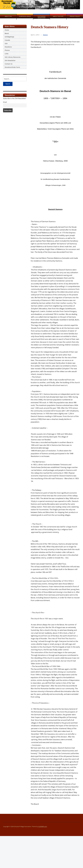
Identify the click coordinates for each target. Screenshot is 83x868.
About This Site (58, 16)
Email (5, 102)
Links (7, 54)
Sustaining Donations (41, 17)
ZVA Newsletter (10, 60)
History (45, 35)
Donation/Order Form (12, 67)
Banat (7, 33)
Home (7, 30)
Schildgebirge (9, 37)
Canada (7, 40)
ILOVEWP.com (43, 827)
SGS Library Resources (13, 57)
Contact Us (9, 64)
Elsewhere (8, 47)
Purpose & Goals (25, 16)
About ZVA (8, 16)
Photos (7, 50)
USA (6, 43)
